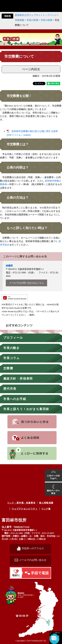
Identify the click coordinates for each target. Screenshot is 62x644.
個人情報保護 (46, 503)
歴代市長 (10, 389)
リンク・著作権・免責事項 (21, 503)
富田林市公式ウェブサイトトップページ (36, 15)
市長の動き (11, 348)
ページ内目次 (31, 69)
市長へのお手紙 (15, 399)
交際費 (8, 368)
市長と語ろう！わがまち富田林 (26, 409)
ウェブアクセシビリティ (25, 509)
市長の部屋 (32, 20)
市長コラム (11, 358)
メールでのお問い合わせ (33, 560)
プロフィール (13, 338)
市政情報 (20, 20)
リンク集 (46, 509)
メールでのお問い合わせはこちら (26, 283)
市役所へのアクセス (33, 548)
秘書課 (9, 266)
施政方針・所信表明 (18, 379)
